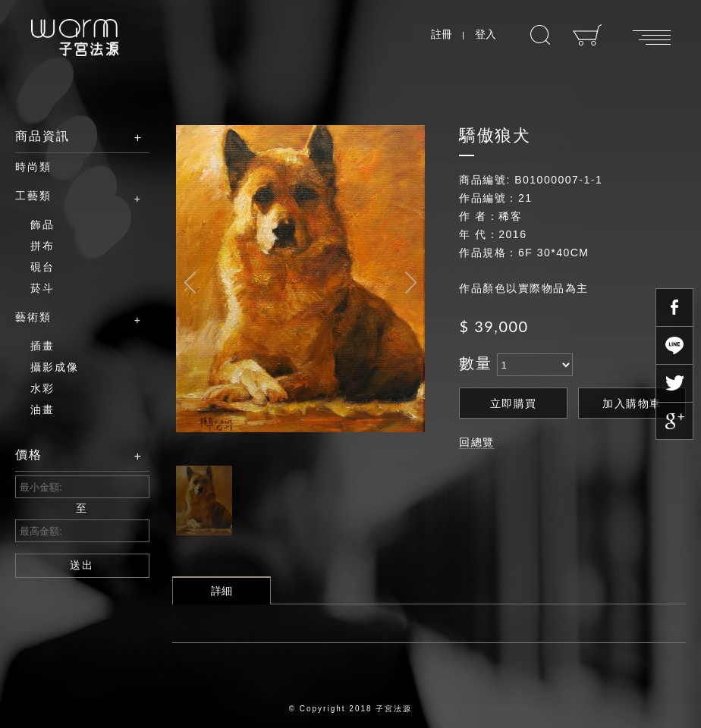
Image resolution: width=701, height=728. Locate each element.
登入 (486, 34)
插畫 (42, 346)
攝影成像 (55, 367)
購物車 (588, 35)
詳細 (222, 591)
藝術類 (71, 318)
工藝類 (71, 196)
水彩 (42, 388)
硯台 (42, 267)
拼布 (42, 246)
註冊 (442, 34)
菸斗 (42, 288)
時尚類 (33, 167)
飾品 (42, 224)
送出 (82, 565)
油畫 (42, 409)
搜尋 (540, 35)
